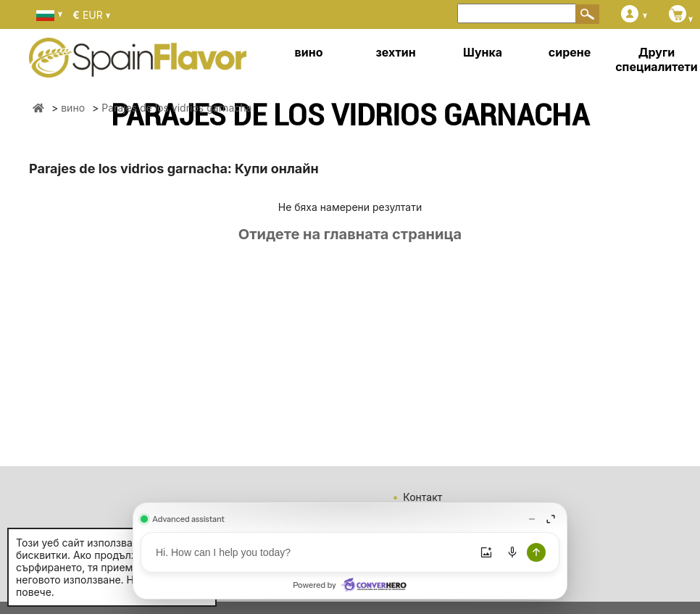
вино (309, 52)
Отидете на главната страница (350, 234)
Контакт (422, 497)
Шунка (483, 52)
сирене (570, 52)
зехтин (395, 52)
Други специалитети (657, 59)
